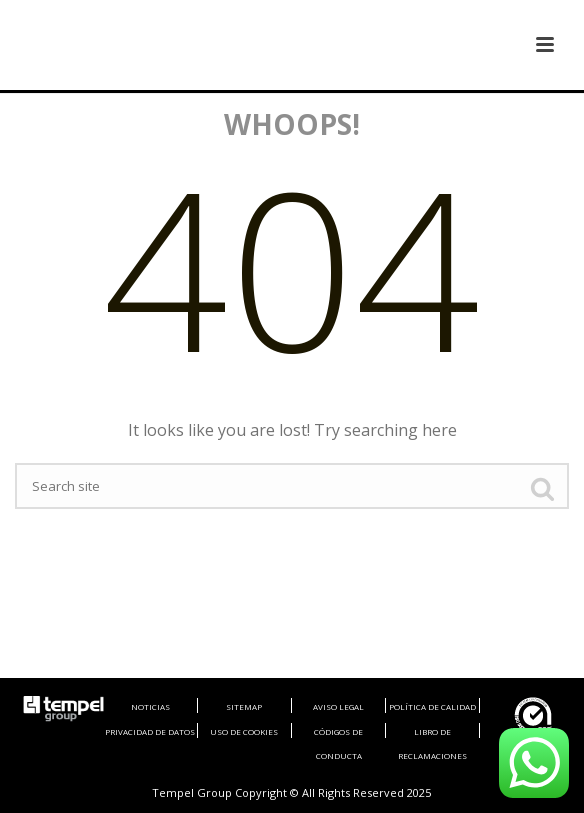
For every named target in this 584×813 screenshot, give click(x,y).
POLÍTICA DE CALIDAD (432, 706)
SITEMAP (244, 706)
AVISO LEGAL (338, 706)
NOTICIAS (150, 706)
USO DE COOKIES (244, 731)
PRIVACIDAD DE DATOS (150, 731)
